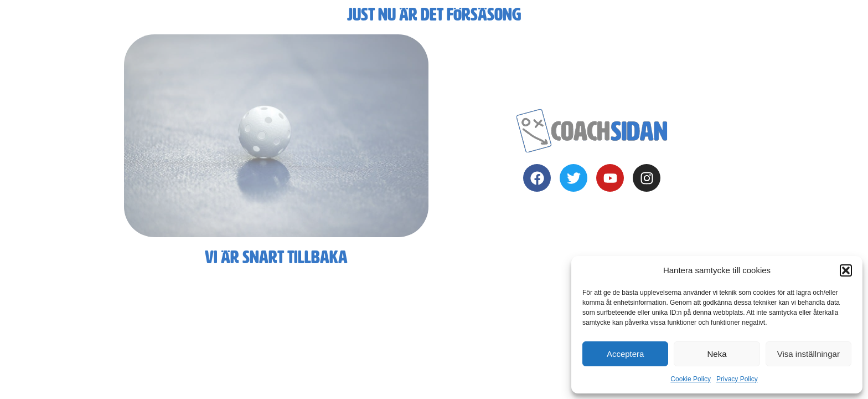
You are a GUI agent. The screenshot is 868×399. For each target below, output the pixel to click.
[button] (846, 270)
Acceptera (626, 354)
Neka (717, 354)
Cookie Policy (691, 379)
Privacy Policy (737, 379)
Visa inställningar (808, 354)
